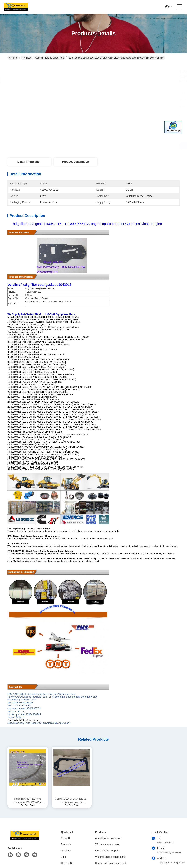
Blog (63, 857)
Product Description (76, 162)
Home (13, 58)
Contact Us (67, 863)
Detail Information (29, 162)
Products (26, 58)
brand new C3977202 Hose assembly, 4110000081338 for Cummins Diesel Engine (28, 801)
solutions (66, 851)
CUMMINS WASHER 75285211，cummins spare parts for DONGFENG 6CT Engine (71, 801)
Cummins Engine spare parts (50, 58)
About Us (66, 838)
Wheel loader (14, 329)
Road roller (13, 332)
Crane (10, 334)
